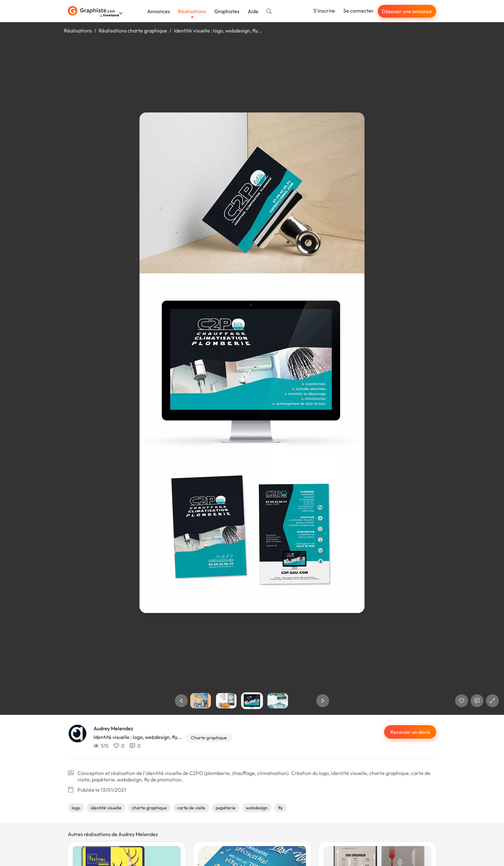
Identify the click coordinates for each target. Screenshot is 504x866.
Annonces (159, 11)
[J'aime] (462, 701)
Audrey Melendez (113, 728)
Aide (253, 11)
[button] (181, 701)
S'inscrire (324, 11)
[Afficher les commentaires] (477, 701)
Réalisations (192, 11)
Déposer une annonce (407, 11)
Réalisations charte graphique (133, 31)
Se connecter (359, 11)
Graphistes (227, 11)
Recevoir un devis (410, 732)
